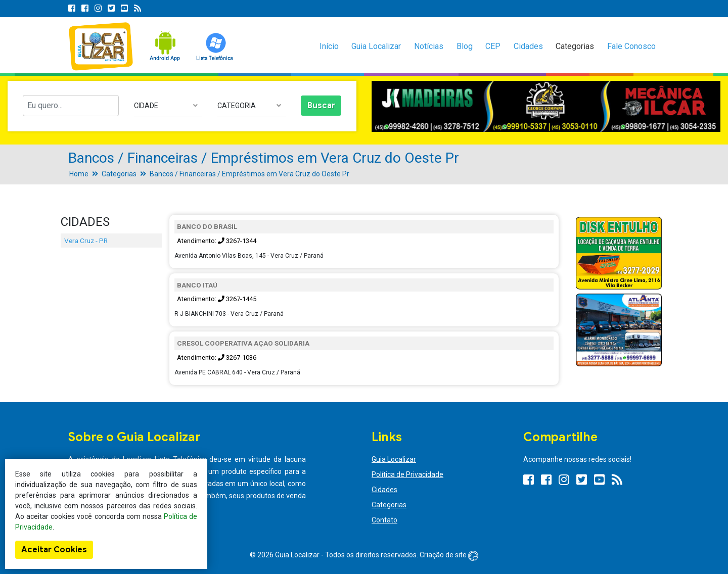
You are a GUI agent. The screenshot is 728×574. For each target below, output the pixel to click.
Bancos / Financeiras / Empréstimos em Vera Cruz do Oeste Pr (249, 174)
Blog (465, 46)
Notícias (429, 46)
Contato (384, 520)
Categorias (575, 46)
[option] (546, 106)
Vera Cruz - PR (86, 241)
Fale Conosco (631, 46)
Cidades (528, 46)
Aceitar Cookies (54, 550)
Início (329, 46)
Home (79, 174)
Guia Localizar (376, 46)
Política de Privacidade (407, 474)
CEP (493, 46)
